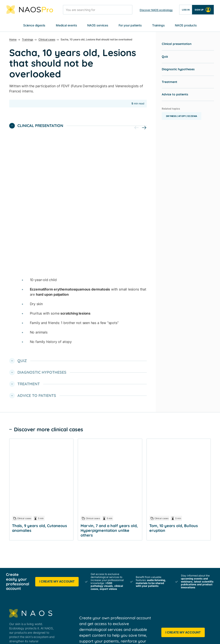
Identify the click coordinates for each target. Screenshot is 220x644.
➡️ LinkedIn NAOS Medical (92, 597)
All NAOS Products (186, 499)
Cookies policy (96, 636)
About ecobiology (86, 514)
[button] (144, 128)
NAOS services (98, 25)
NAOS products (186, 25)
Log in (186, 10)
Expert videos (133, 563)
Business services (85, 556)
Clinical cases (132, 548)
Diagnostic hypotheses (178, 69)
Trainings (158, 25)
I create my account (57, 392)
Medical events (66, 25)
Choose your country (187, 556)
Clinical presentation (177, 44)
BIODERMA (81, 507)
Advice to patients (175, 95)
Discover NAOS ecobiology (156, 10)
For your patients (130, 25)
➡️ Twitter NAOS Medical (91, 605)
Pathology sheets (135, 556)
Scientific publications (138, 512)
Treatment (170, 82)
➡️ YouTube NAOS (86, 612)
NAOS (78, 499)
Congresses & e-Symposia (141, 519)
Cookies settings (123, 636)
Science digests (34, 25)
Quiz (165, 57)
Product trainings (135, 571)
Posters (128, 504)
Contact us (180, 548)
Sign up (203, 10)
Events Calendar (134, 527)
